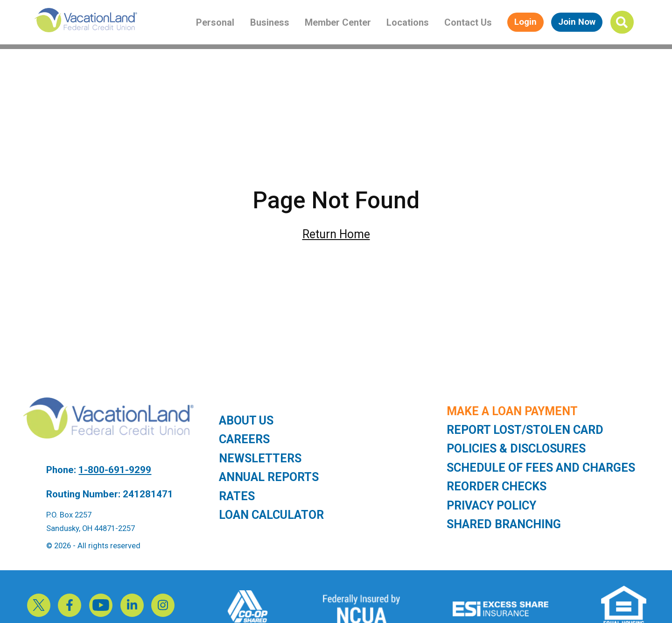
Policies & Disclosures (516, 449)
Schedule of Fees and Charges (541, 468)
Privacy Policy (491, 506)
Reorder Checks (497, 486)
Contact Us (468, 22)
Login (525, 22)
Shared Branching (504, 524)
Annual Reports (269, 477)
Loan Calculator (271, 515)
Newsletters (260, 458)
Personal (215, 22)
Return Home (336, 234)
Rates (237, 496)
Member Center (338, 22)
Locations (408, 22)
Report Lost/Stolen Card (525, 430)
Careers (244, 439)
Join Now (577, 22)
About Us (246, 421)
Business (270, 22)
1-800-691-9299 (115, 470)
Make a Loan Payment (512, 411)
